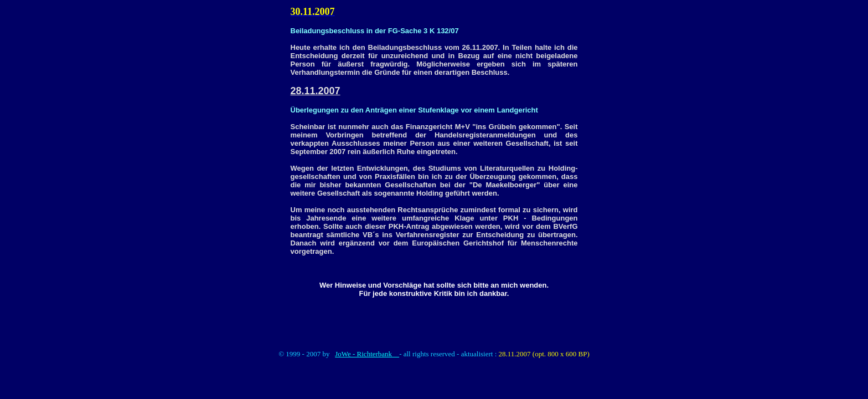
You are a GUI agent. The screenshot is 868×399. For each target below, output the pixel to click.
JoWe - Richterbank (367, 354)
